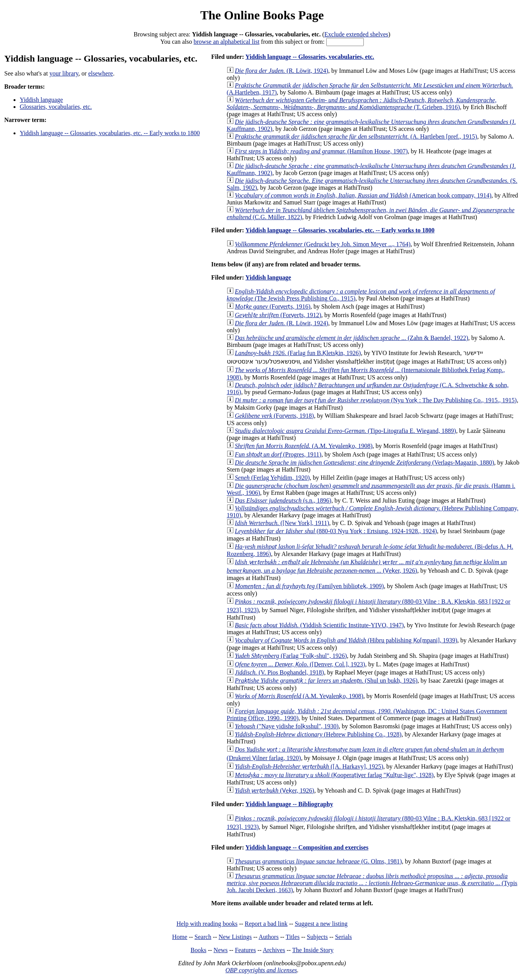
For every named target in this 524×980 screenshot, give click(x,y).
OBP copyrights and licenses (261, 970)
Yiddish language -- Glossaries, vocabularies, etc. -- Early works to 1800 (110, 133)
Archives (274, 950)
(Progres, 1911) (278, 454)
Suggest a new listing (321, 924)
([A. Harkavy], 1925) (309, 766)
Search (203, 937)
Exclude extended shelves (356, 34)
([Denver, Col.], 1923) (300, 664)
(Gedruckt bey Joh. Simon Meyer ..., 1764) (323, 244)
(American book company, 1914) (363, 195)
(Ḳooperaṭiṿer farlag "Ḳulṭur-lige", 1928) (334, 775)
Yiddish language (41, 100)
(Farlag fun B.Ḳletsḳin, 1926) (298, 353)
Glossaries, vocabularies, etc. (56, 107)
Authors (269, 937)
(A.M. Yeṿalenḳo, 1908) (304, 446)
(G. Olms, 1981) (319, 861)
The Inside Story (313, 950)
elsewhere (101, 73)
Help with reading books (207, 924)
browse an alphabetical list (226, 42)
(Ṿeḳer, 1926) (275, 790)
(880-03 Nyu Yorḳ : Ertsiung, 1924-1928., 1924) (336, 531)
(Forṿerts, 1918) (274, 416)
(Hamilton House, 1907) (321, 151)
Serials (344, 937)
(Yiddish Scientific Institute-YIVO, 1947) (319, 625)
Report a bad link (266, 924)
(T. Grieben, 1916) (362, 104)
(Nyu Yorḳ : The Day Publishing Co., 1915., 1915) (376, 400)
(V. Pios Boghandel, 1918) (279, 672)
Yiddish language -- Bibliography (289, 804)
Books (198, 950)
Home (180, 937)
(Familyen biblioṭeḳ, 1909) (309, 586)
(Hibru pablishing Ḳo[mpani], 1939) (346, 640)
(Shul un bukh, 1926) (326, 681)
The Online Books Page (262, 15)
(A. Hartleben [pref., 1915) (356, 136)
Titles (293, 937)
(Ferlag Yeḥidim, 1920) (272, 478)
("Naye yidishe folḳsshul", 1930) (287, 726)
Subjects (317, 937)
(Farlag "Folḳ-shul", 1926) (291, 656)
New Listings (235, 937)
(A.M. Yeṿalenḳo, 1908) (299, 696)
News (221, 950)
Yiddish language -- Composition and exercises (307, 847)
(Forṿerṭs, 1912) (278, 315)
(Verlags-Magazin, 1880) (365, 463)
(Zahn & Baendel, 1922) (352, 338)
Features (245, 950)
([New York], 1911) (282, 523)
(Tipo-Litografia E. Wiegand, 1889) (346, 431)
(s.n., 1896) (283, 500)
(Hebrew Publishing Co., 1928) (318, 734)
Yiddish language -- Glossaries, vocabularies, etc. (310, 57)
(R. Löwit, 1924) (282, 71)
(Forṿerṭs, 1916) (273, 306)
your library (64, 73)
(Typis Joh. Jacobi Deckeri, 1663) (372, 883)
